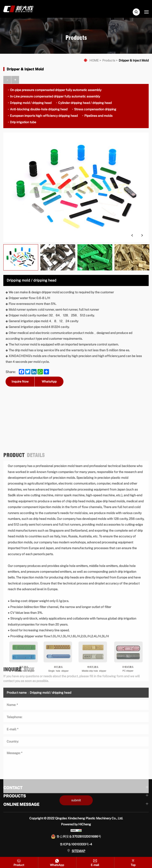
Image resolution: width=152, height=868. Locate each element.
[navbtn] (146, 12)
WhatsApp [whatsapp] (49, 381)
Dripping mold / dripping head (31, 103)
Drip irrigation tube (23, 122)
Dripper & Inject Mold (134, 60)
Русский (147, 3)
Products (109, 60)
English (141, 3)
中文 (135, 3)
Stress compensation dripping (95, 109)
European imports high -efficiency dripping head (44, 116)
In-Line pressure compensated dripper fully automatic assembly (55, 96)
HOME (94, 60)
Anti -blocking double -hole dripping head (39, 109)
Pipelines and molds (98, 116)
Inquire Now (20, 381)
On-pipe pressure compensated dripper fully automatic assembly (56, 90)
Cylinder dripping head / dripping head (85, 103)
